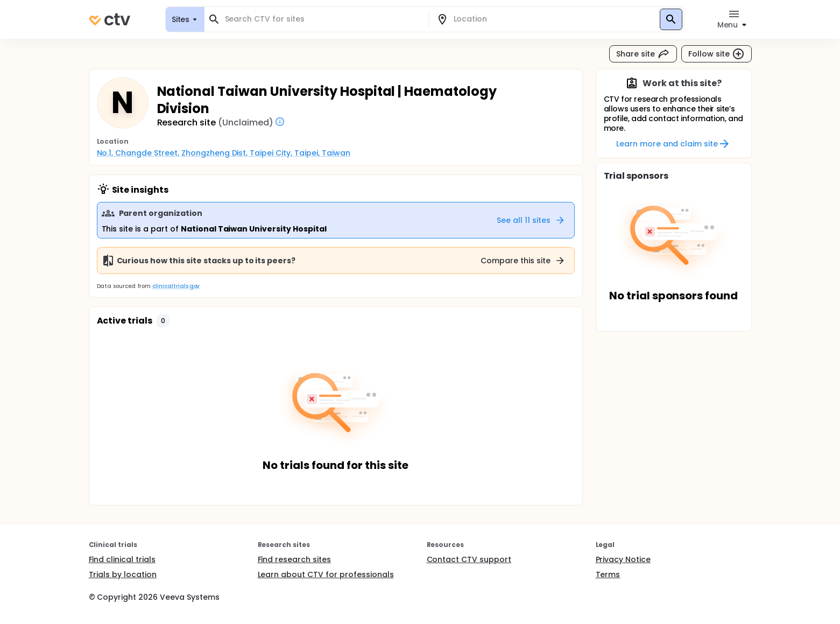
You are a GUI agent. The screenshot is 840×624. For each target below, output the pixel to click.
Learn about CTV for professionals (326, 574)
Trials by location (123, 574)
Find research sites (294, 559)
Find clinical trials (122, 559)
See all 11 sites (531, 220)
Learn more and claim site (673, 144)
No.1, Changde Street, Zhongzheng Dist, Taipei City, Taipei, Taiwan (224, 153)
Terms (608, 574)
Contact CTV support (469, 559)
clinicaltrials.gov (176, 286)
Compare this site (523, 261)
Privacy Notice (623, 559)
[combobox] (323, 19)
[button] (163, 321)
